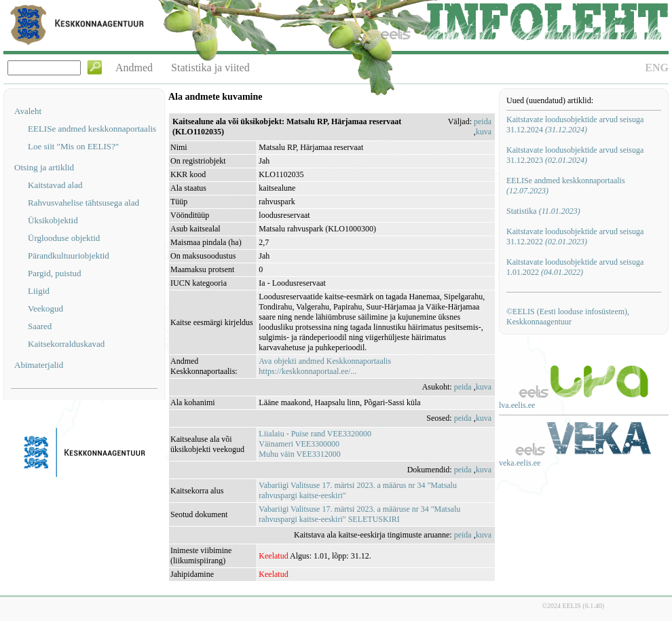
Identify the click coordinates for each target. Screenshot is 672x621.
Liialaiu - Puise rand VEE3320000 (315, 434)
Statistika (543, 211)
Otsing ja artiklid (44, 167)
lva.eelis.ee (517, 405)
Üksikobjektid (53, 220)
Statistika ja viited (210, 68)
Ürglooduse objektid (64, 238)
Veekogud (45, 308)
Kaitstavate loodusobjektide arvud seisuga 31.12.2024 (575, 125)
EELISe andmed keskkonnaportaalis (92, 129)
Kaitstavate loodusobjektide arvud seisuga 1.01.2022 (575, 267)
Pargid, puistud (55, 273)
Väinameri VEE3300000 (299, 444)
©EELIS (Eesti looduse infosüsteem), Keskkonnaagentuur (568, 317)
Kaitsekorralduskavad (66, 344)
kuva (484, 132)
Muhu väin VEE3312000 (299, 454)
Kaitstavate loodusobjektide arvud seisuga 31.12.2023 (575, 155)
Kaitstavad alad (55, 185)
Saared (40, 326)
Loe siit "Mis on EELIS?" (73, 146)
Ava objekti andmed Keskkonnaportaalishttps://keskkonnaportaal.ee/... (325, 366)
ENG (657, 68)
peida (483, 121)
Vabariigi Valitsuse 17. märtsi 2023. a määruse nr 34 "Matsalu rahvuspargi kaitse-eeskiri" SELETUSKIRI (359, 514)
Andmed (134, 68)
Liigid (39, 291)
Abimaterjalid (39, 365)
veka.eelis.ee (520, 463)
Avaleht (28, 111)
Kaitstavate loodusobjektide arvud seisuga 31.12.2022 (575, 237)
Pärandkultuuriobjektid (69, 256)
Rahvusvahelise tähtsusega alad (83, 203)
